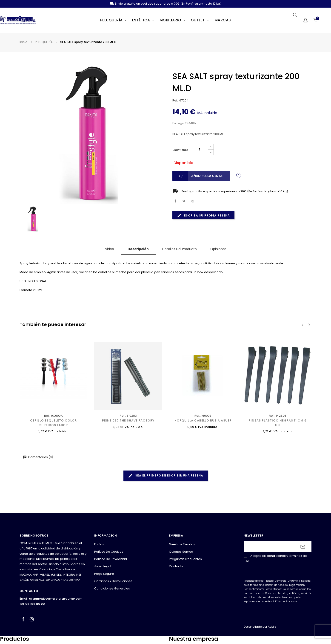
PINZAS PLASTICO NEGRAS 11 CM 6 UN (278, 423)
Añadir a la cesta (197, 176)
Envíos (99, 544)
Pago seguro (104, 574)
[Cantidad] (199, 150)
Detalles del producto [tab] (180, 249)
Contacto (176, 566)
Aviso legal (103, 566)
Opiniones (218, 249)
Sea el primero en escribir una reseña (166, 476)
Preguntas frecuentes (185, 559)
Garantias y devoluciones (113, 581)
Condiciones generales (112, 588)
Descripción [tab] (138, 249)
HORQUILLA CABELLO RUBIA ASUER (203, 420)
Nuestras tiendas (182, 544)
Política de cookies (109, 552)
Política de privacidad (111, 559)
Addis (272, 627)
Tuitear (184, 201)
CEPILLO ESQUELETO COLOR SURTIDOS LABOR (53, 423)
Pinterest (193, 201)
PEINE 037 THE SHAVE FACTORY (128, 420)
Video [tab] (110, 249)
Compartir (175, 201)
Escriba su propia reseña (203, 216)
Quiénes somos (181, 552)
